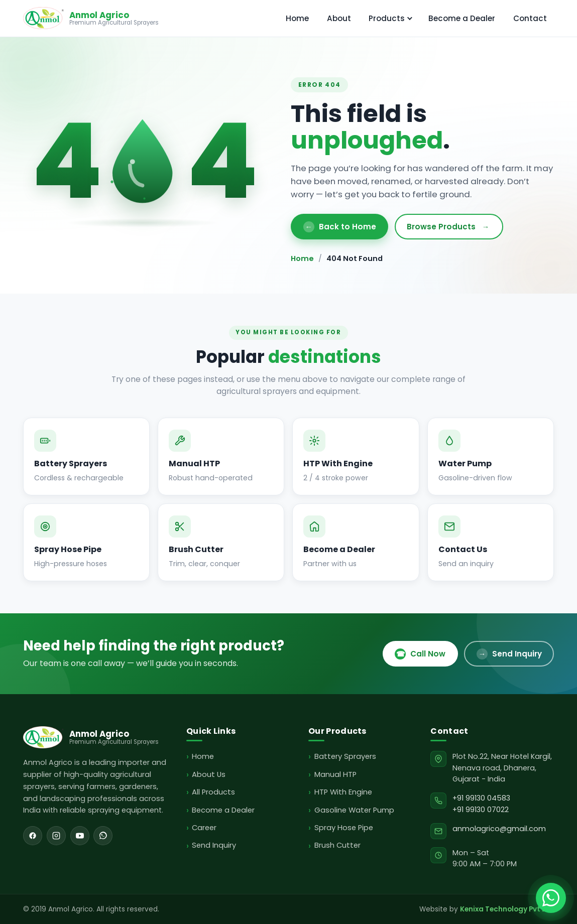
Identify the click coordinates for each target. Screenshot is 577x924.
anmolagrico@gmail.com (499, 829)
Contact (530, 18)
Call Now (420, 654)
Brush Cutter (337, 845)
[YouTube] (80, 836)
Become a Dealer (462, 18)
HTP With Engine (343, 792)
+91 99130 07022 (481, 810)
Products (390, 18)
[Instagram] (56, 836)
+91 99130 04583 (481, 798)
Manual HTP (335, 774)
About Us (209, 774)
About (339, 18)
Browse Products (449, 227)
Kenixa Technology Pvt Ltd (507, 909)
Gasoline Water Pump (354, 810)
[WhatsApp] (103, 836)
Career (204, 828)
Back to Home (340, 227)
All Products (213, 792)
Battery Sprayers (345, 756)
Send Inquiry (509, 654)
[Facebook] (33, 836)
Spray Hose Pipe (344, 828)
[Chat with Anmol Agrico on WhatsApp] (551, 898)
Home (297, 18)
